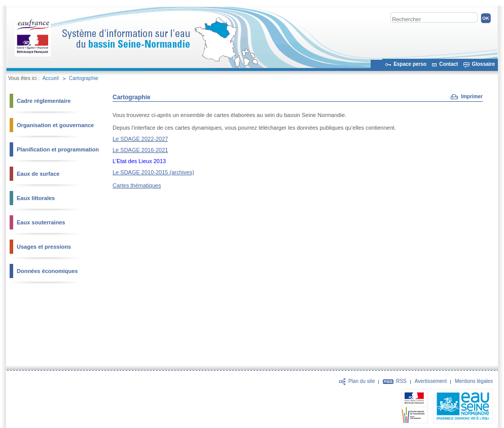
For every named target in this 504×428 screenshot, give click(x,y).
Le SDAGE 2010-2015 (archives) (153, 172)
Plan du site (362, 381)
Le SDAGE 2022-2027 (140, 139)
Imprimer (472, 96)
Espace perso (410, 64)
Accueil (51, 78)
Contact (448, 64)
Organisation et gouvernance (55, 125)
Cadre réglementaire (44, 101)
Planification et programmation (58, 149)
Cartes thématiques (137, 185)
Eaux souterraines (41, 222)
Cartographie (84, 78)
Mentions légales (474, 381)
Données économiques (47, 271)
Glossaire (483, 64)
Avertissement (431, 381)
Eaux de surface (38, 174)
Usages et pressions (44, 247)
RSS (401, 381)
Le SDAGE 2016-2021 (140, 150)
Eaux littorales (36, 198)
